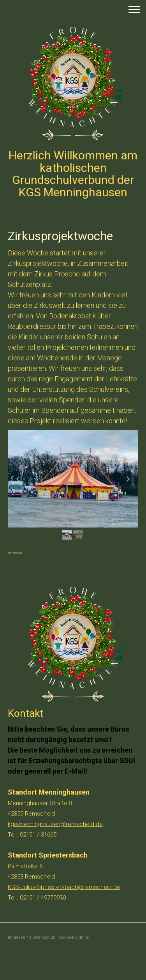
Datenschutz (44, 937)
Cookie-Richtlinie (74, 937)
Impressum (18, 937)
